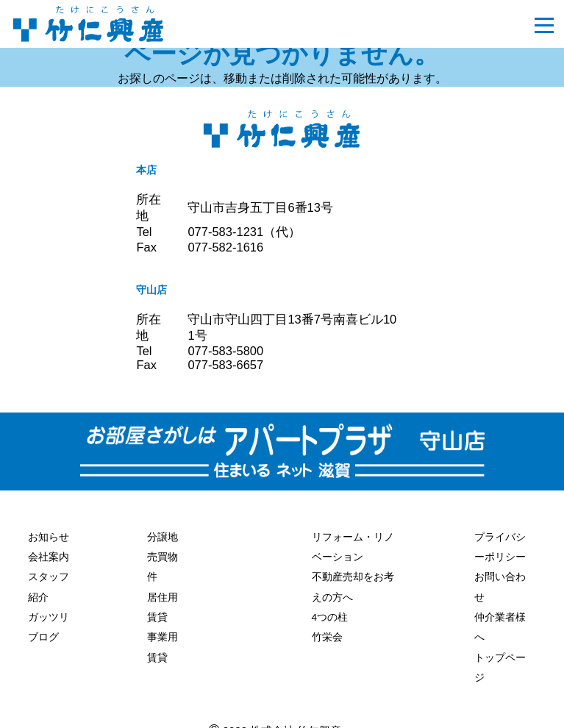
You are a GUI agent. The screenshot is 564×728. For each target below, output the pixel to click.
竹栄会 (327, 630)
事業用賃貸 (163, 639)
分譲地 (163, 536)
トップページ (500, 658)
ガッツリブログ (49, 621)
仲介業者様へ (500, 620)
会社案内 (49, 555)
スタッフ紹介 (49, 584)
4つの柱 (330, 611)
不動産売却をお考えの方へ (353, 583)
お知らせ (49, 536)
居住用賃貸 (163, 602)
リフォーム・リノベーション (353, 545)
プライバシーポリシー (500, 545)
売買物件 (163, 564)
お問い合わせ (500, 583)
